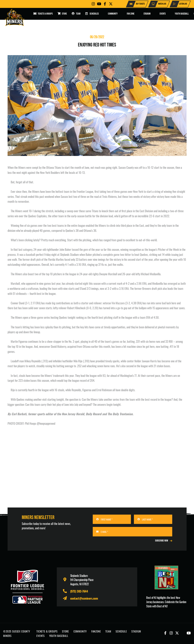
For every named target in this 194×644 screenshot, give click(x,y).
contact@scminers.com (84, 598)
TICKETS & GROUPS (47, 631)
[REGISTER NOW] (164, 541)
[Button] (93, 4)
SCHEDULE (121, 631)
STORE (65, 631)
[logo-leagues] (28, 587)
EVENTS (41, 636)
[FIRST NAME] (112, 519)
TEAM (108, 631)
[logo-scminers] (15, 17)
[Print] (166, 577)
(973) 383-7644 (79, 591)
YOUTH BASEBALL (59, 636)
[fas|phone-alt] (66, 591)
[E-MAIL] (132, 532)
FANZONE (96, 631)
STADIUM (136, 631)
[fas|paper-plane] (66, 598)
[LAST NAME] (153, 519)
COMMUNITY (80, 631)
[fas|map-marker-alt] (66, 580)
